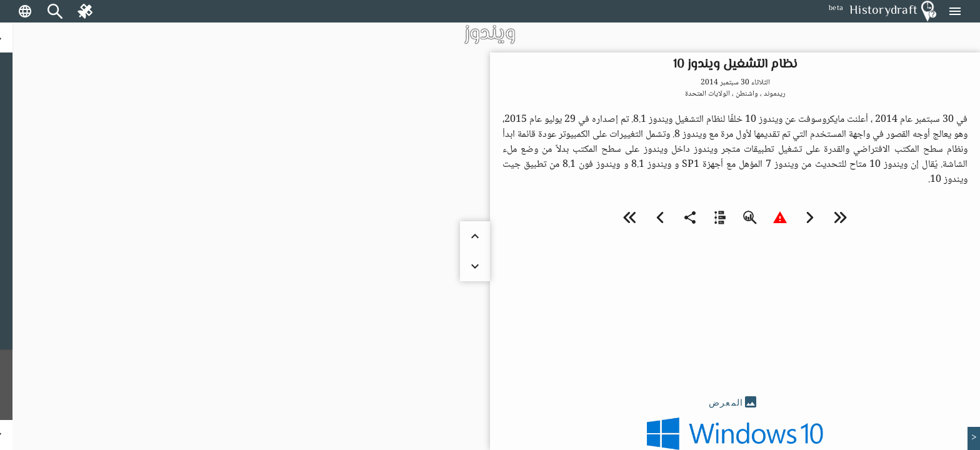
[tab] (735, 402)
